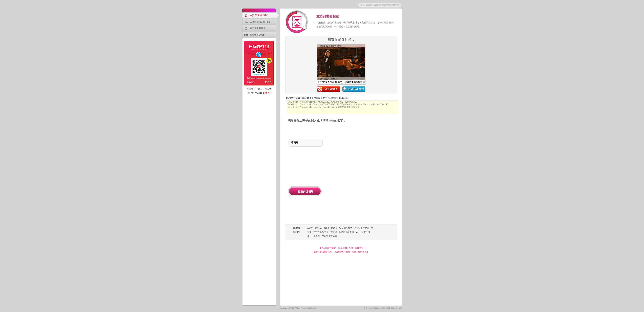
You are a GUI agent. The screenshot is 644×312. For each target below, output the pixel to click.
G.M (341, 228)
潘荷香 (334, 236)
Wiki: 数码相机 (359, 252)
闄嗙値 (333, 232)
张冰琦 (342, 232)
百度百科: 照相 (346, 248)
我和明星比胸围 (258, 35)
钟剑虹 (366, 228)
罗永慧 (325, 236)
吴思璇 (317, 236)
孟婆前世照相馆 (259, 15)
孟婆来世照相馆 (258, 28)
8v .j (358, 232)
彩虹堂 (358, 248)
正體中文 (395, 5)
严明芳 (316, 232)
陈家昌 (349, 228)
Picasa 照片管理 (342, 252)
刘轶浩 (357, 228)
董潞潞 (334, 228)
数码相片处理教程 (323, 252)
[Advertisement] (353, 173)
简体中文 (386, 5)
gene (326, 228)
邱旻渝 (325, 232)
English (369, 5)
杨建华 (310, 228)
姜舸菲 (365, 232)
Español (377, 5)
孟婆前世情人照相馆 (260, 22)
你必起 (333, 248)
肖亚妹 (318, 228)
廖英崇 (351, 232)
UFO (309, 236)
